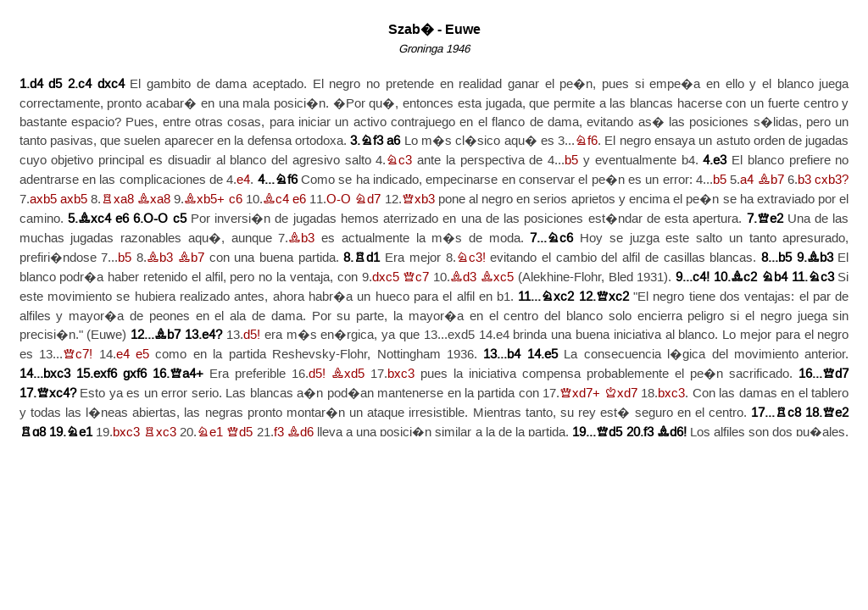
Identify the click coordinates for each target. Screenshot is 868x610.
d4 (36, 84)
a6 (393, 141)
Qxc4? (56, 394)
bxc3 (57, 374)
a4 (747, 180)
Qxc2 (612, 297)
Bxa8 (154, 200)
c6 (236, 200)
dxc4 (111, 84)
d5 (55, 84)
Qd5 (239, 433)
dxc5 (386, 277)
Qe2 (770, 219)
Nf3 (372, 141)
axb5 (43, 200)
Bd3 (463, 277)
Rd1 (367, 258)
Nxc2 (557, 297)
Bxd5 (348, 374)
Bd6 (300, 433)
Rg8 (33, 433)
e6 (299, 200)
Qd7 (835, 374)
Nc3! (471, 258)
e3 (720, 161)
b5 (571, 161)
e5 (142, 355)
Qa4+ (186, 374)
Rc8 (788, 413)
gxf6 (135, 374)
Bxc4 (95, 219)
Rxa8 (117, 200)
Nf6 (586, 141)
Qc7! (78, 355)
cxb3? (832, 180)
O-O (339, 200)
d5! (252, 335)
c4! (701, 277)
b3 (804, 180)
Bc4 (276, 200)
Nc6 (560, 238)
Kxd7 (621, 394)
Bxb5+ (204, 200)
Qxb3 (418, 200)
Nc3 (399, 161)
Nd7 (367, 200)
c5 (180, 219)
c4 (85, 84)
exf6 (105, 374)
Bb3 (301, 238)
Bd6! (672, 433)
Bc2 (744, 277)
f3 (279, 433)
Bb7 (771, 180)
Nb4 (774, 277)
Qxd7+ (580, 394)
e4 (243, 180)
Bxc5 (497, 277)
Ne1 (79, 433)
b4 (514, 355)
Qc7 (416, 277)
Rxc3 (160, 433)
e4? (212, 335)
